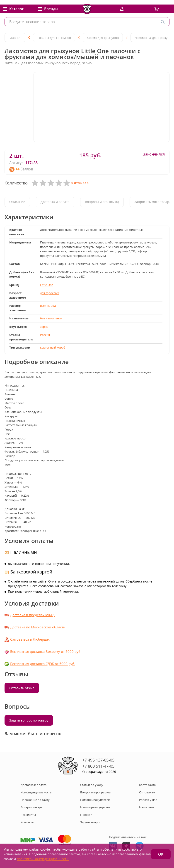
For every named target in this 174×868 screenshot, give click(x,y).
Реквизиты (28, 815)
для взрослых (50, 293)
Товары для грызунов (54, 38)
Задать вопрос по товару (29, 720)
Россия (45, 335)
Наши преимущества (95, 807)
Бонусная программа (95, 792)
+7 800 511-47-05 (98, 766)
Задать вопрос (91, 822)
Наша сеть (147, 807)
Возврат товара (31, 807)
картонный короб (53, 347)
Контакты (27, 822)
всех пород (48, 306)
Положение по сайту (35, 800)
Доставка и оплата (55, 202)
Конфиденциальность (36, 792)
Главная (15, 38)
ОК (161, 854)
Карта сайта (147, 785)
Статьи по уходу (92, 785)
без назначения (51, 318)
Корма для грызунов (103, 38)
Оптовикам (147, 792)
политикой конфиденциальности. (43, 859)
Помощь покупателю (95, 800)
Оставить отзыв (22, 688)
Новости (86, 815)
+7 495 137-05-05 (98, 760)
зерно (44, 327)
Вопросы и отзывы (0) (102, 202)
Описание (17, 202)
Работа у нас (148, 800)
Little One (47, 285)
